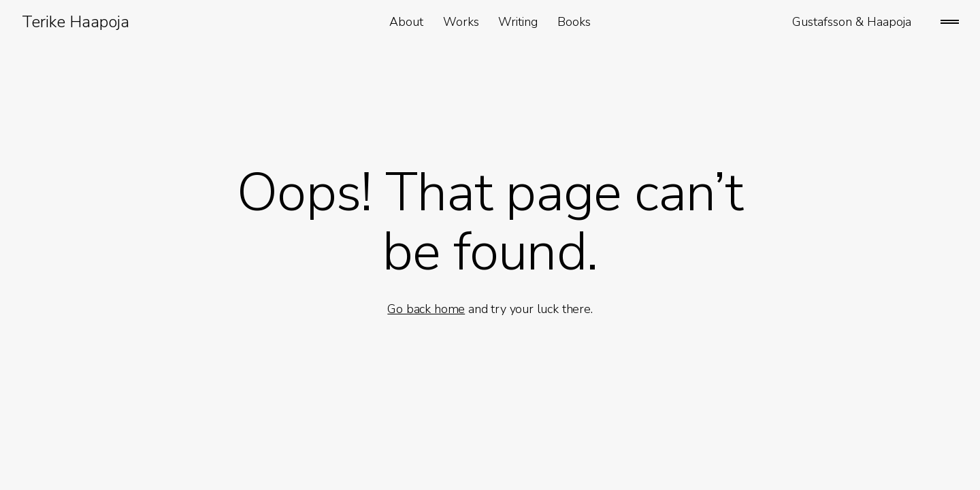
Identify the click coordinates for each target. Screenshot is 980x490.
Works (461, 22)
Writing (518, 22)
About (406, 22)
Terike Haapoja (76, 22)
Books (574, 22)
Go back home (426, 309)
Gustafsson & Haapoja (852, 22)
